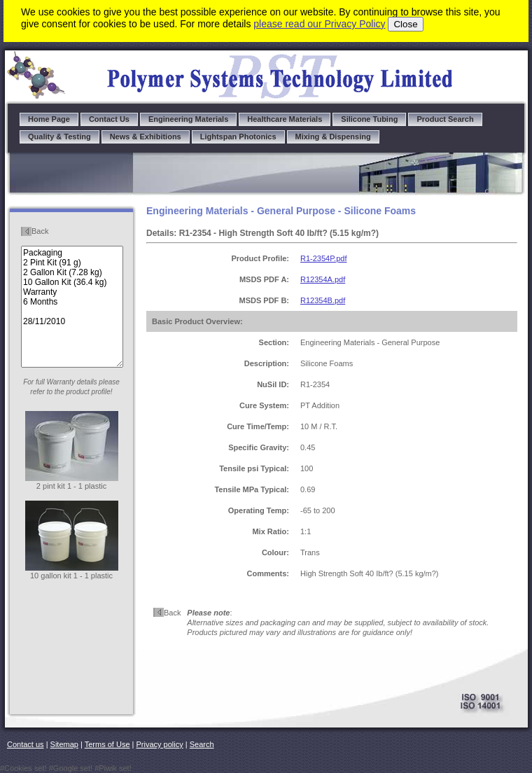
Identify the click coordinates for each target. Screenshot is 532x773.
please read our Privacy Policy (319, 24)
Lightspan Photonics (238, 137)
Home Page (49, 119)
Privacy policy (160, 744)
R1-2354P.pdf (323, 258)
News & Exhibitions (146, 137)
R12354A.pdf (323, 279)
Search (202, 744)
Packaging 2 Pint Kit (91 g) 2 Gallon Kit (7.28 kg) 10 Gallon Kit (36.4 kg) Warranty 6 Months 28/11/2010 (72, 307)
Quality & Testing (59, 137)
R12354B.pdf (323, 300)
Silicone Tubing (369, 119)
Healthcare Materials (285, 119)
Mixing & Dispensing (333, 137)
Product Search (445, 119)
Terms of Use (107, 744)
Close (405, 24)
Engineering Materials (188, 119)
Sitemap (64, 744)
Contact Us (109, 119)
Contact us (26, 744)
